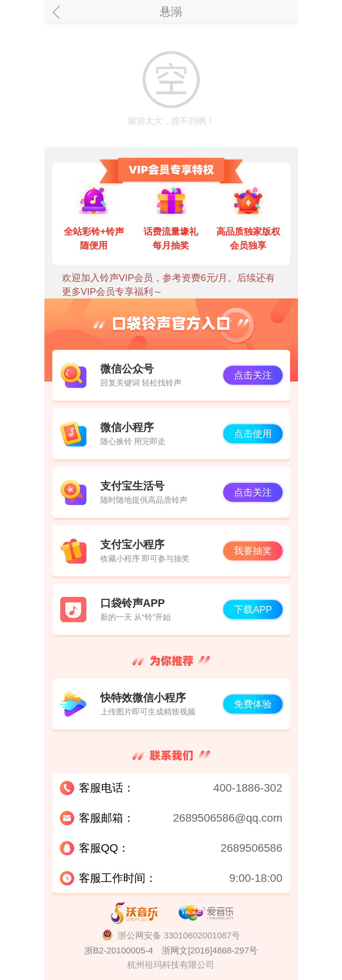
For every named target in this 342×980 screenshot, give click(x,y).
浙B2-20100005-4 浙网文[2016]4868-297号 (171, 951)
